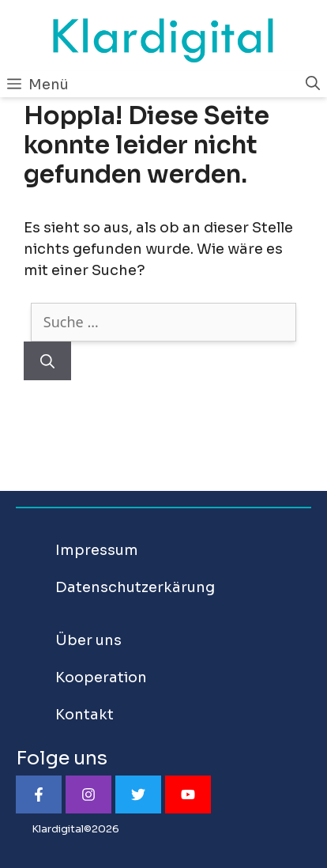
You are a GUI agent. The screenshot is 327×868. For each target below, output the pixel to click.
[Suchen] (47, 361)
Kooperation (101, 677)
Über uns (88, 640)
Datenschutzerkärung (135, 587)
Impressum (97, 550)
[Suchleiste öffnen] (313, 84)
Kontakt (85, 715)
